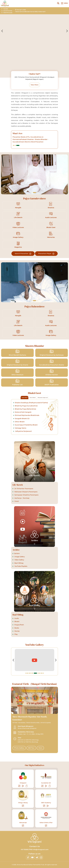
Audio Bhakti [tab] (24, 397)
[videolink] (43, 660)
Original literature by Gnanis (17, 363)
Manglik (18, 205)
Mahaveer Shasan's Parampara (26, 492)
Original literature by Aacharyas (52, 353)
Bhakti (17, 622)
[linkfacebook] (28, 857)
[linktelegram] (37, 857)
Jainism (17, 553)
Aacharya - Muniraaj (22, 498)
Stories (17, 631)
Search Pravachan (23, 254)
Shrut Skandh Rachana (17, 353)
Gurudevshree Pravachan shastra (52, 363)
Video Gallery (19, 560)
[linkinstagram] (41, 857)
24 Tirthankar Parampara (24, 489)
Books (17, 628)
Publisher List (17, 382)
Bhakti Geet (51, 225)
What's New (18, 133)
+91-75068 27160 (27, 850)
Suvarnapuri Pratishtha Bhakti (26, 425)
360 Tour (31, 748)
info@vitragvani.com (41, 850)
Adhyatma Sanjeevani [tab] (43, 397)
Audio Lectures (51, 215)
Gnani (16, 501)
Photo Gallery (19, 748)
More (40, 748)
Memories (51, 235)
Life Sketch (18, 215)
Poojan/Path (19, 625)
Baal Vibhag (19, 563)
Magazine (18, 245)
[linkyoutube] (32, 857)
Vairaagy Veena (21, 428)
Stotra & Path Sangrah (23, 412)
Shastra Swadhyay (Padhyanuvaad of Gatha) (31, 403)
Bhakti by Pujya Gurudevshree (26, 406)
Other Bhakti (20, 422)
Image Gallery (18, 235)
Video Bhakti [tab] (33, 397)
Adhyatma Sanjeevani (23, 431)
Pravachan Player (46, 254)
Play (16, 634)
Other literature (17, 372)
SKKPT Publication (52, 382)
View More (35, 85)
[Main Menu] (64, 3)
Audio (16, 618)
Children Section (52, 372)
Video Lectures (18, 225)
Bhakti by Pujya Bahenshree (25, 409)
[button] (13, 145)
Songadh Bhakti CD (22, 419)
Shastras (51, 205)
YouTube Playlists (21, 566)
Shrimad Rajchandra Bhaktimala (27, 415)
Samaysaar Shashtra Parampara (26, 495)
